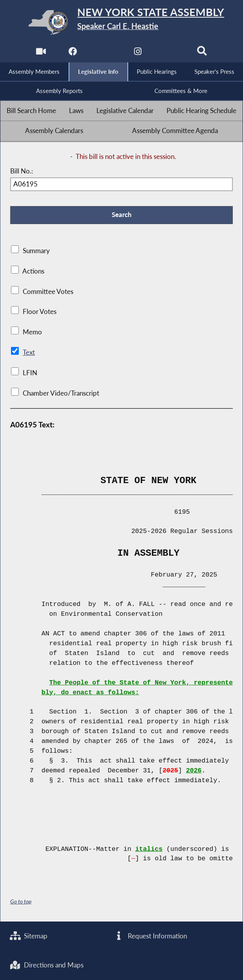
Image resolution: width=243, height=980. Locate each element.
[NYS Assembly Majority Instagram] (138, 54)
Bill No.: (22, 171)
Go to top (21, 902)
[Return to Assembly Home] (122, 22)
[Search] (202, 54)
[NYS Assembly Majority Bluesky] (170, 54)
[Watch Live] (41, 54)
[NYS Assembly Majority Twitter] (105, 54)
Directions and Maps (47, 965)
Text (29, 353)
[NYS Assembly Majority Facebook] (73, 54)
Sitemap (29, 936)
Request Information (150, 936)
